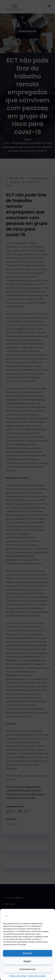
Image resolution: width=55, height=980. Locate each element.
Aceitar (27, 953)
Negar (27, 961)
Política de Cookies (18, 976)
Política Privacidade (37, 976)
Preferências (28, 969)
